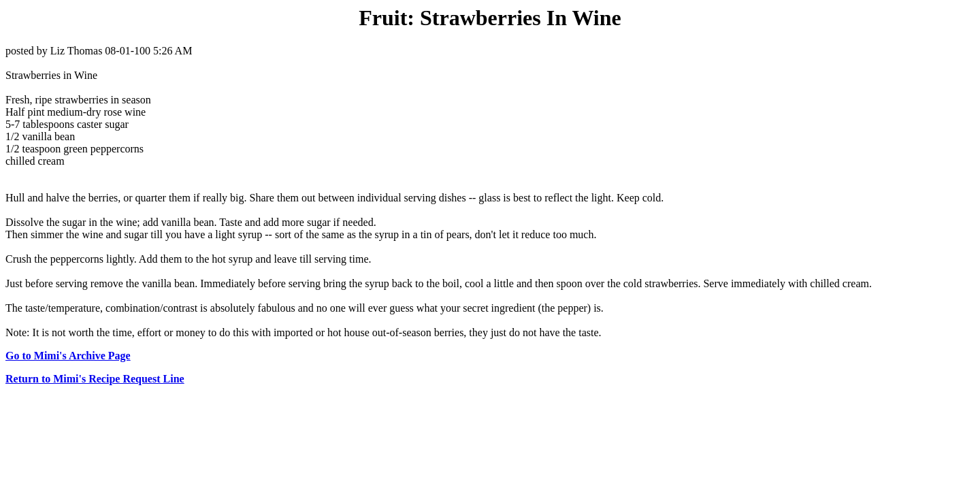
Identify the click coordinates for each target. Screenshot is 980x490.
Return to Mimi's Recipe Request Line (95, 379)
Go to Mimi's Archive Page (68, 356)
